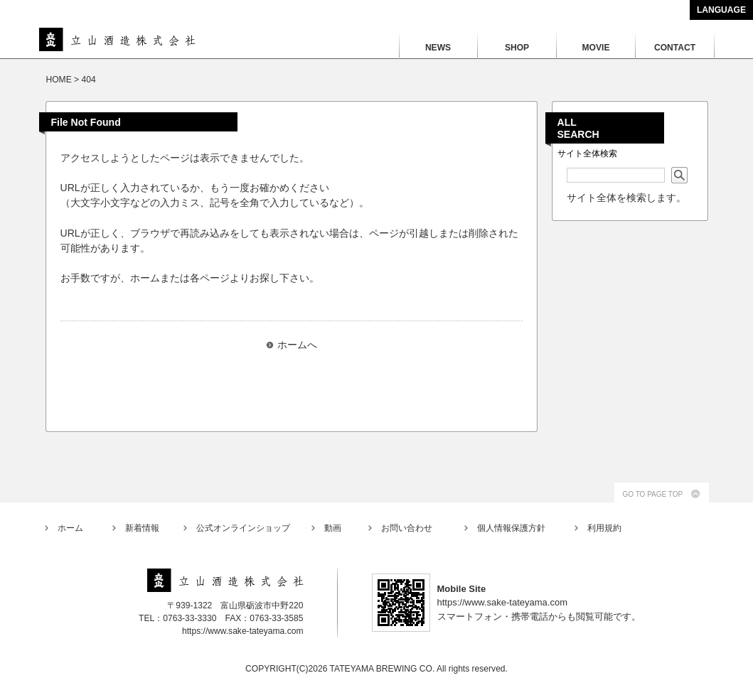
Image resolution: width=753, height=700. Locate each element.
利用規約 (604, 528)
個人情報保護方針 (511, 528)
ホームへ (297, 345)
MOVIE (596, 48)
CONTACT (675, 48)
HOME (59, 80)
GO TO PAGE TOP (653, 494)
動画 (333, 528)
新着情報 (142, 528)
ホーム (70, 528)
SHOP (517, 48)
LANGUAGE (721, 10)
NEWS (438, 48)
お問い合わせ (407, 528)
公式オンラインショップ (243, 528)
